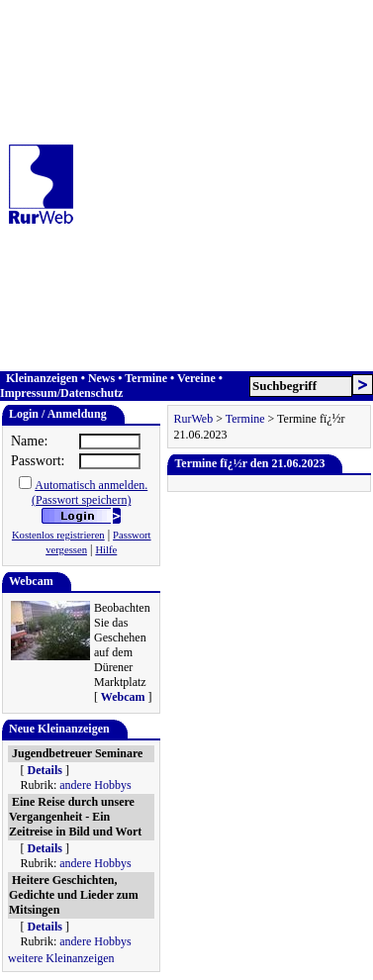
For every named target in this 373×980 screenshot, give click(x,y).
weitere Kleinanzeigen (61, 958)
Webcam (123, 697)
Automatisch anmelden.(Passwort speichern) (90, 492)
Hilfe (106, 550)
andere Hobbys (95, 785)
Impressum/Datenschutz (61, 393)
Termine (146, 378)
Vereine (196, 378)
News (101, 378)
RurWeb (193, 419)
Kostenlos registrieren (58, 535)
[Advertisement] (186, 186)
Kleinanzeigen (42, 378)
